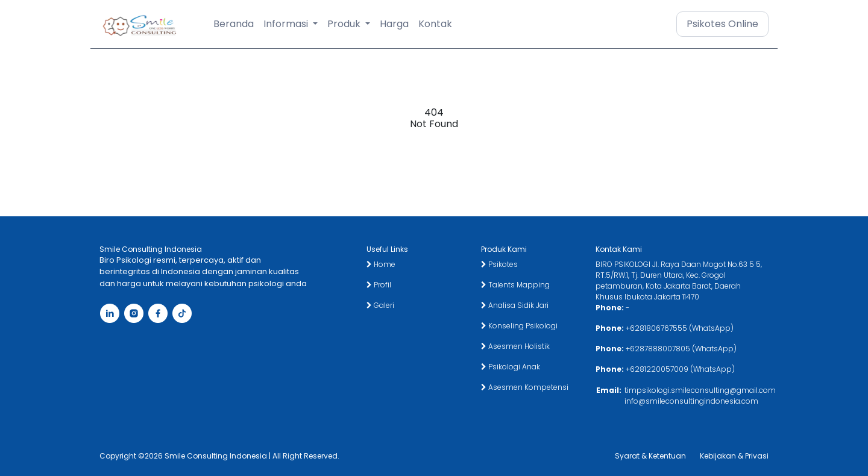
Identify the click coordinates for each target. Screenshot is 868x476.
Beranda (234, 24)
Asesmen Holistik (515, 346)
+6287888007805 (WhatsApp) (681, 349)
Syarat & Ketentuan (650, 456)
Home (381, 264)
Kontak (435, 24)
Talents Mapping (515, 285)
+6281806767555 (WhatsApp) (680, 328)
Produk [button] (345, 24)
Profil (379, 285)
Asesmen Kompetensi (525, 387)
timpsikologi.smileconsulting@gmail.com (700, 390)
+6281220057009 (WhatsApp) (680, 369)
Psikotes (499, 264)
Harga (394, 24)
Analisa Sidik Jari (515, 305)
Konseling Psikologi (519, 326)
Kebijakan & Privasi (734, 456)
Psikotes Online (722, 24)
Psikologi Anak (511, 367)
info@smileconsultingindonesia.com (691, 401)
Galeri (380, 305)
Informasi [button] (287, 24)
